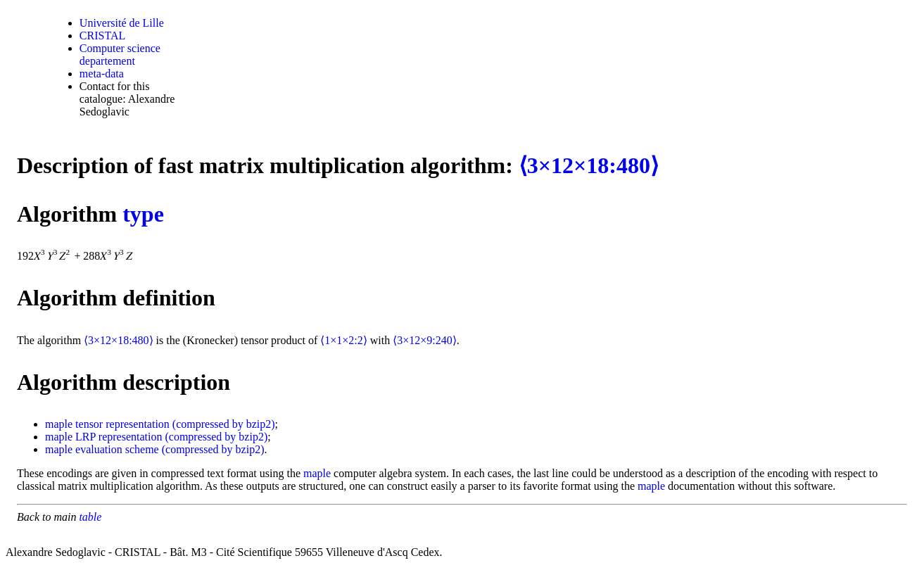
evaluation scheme (117, 449)
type (143, 214)
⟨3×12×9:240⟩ (425, 340)
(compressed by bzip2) (224, 424)
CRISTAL (102, 36)
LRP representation (119, 437)
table (90, 517)
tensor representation (122, 424)
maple (59, 424)
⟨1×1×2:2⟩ (344, 340)
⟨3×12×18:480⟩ (589, 165)
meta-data (102, 74)
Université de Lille (122, 23)
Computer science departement (120, 55)
